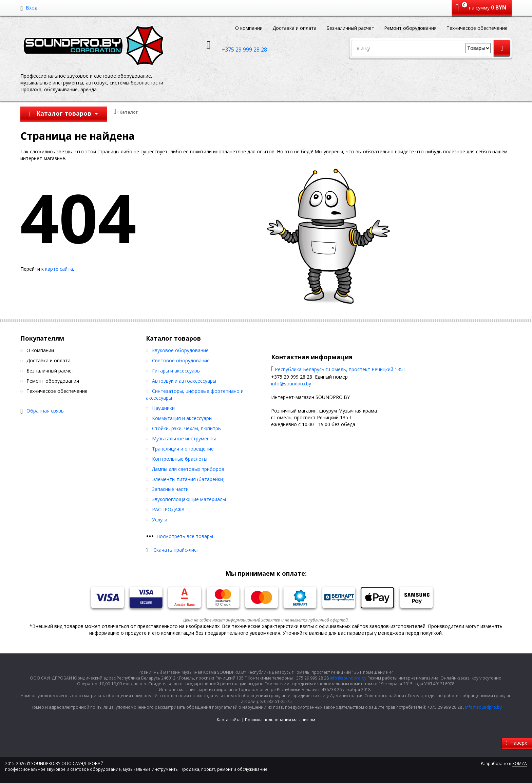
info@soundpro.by (291, 384)
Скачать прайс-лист (176, 550)
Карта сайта (229, 720)
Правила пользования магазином (280, 720)
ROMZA (520, 763)
